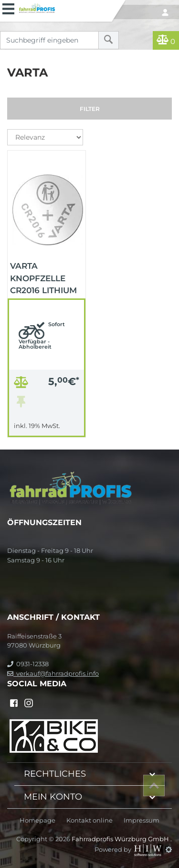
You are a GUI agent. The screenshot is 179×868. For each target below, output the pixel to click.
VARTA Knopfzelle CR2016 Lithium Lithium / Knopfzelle (43, 277)
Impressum (142, 820)
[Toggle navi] (8, 8)
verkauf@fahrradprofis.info (53, 673)
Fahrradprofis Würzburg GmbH (121, 839)
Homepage (37, 820)
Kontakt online (89, 820)
